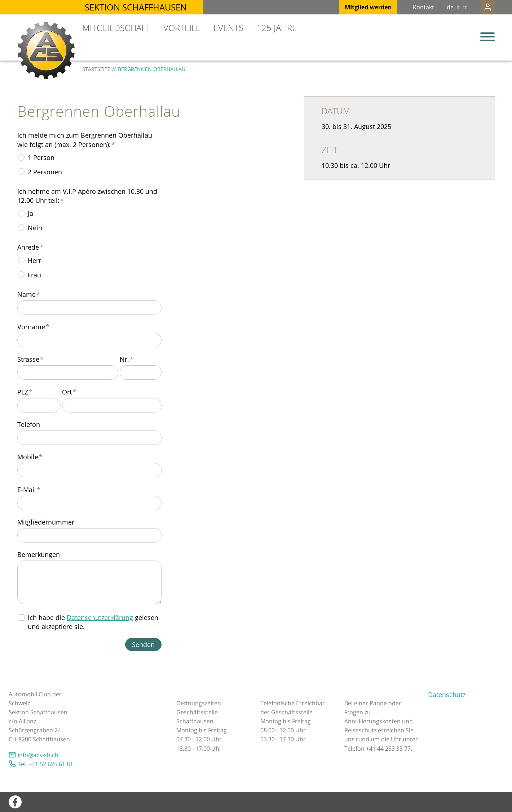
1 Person (41, 157)
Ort (69, 392)
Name (29, 294)
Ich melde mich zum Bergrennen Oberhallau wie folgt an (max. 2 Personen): (85, 140)
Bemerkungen (39, 554)
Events (228, 28)
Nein (35, 228)
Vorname (33, 327)
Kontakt (409, 7)
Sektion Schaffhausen (136, 7)
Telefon (29, 424)
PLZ (25, 392)
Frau (34, 275)
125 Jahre (277, 28)
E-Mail (29, 490)
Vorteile (182, 28)
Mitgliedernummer (46, 522)
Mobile (30, 457)
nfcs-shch (38, 755)
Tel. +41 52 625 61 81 (45, 764)
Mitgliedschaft (116, 28)
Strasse (30, 359)
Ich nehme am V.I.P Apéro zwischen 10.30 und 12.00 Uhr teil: (87, 196)
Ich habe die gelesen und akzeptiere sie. (93, 622)
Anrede (30, 247)
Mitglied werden (354, 7)
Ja (30, 213)
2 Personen (45, 172)
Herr (34, 260)
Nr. (127, 359)
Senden (143, 644)
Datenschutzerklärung (100, 617)
